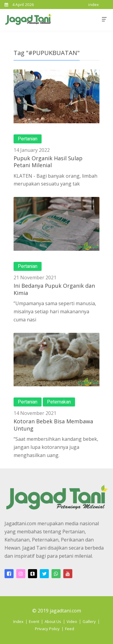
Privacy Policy (47, 629)
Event (34, 621)
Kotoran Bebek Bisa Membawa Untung (53, 425)
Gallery (89, 621)
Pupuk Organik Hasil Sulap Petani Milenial (48, 162)
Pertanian (28, 139)
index (94, 5)
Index (18, 621)
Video (72, 621)
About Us (53, 621)
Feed (70, 629)
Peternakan (59, 402)
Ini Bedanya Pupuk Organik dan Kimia (54, 289)
